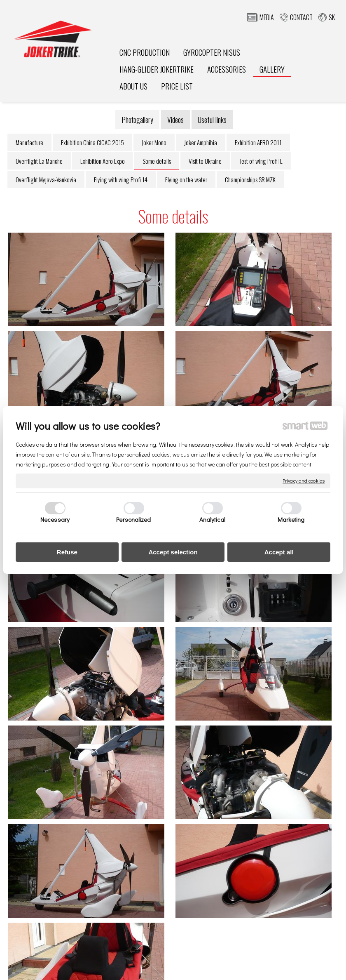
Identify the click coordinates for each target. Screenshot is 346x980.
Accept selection (173, 552)
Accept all (279, 552)
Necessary (55, 519)
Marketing (291, 519)
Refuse (67, 552)
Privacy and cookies (304, 481)
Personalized (133, 519)
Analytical (213, 519)
